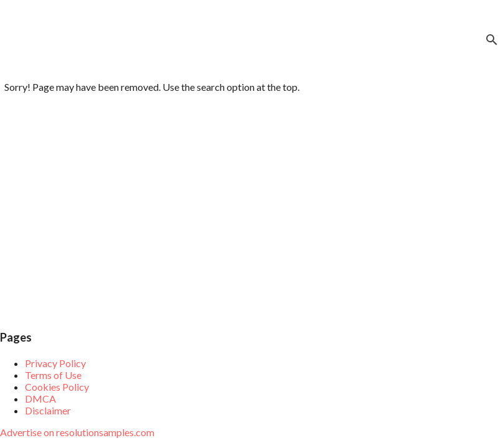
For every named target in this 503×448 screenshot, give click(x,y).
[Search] (492, 40)
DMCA (40, 399)
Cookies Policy (57, 387)
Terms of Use (53, 375)
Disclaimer (48, 410)
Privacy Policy (55, 363)
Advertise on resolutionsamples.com (77, 432)
